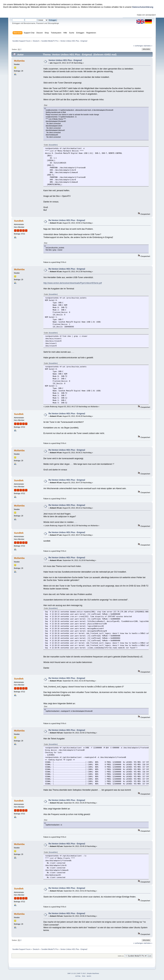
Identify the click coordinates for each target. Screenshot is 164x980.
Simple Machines (93, 973)
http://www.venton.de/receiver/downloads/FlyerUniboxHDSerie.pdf (73, 283)
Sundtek (19, 221)
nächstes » (148, 46)
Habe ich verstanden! (146, 15)
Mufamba (19, 61)
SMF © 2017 (82, 973)
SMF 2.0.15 (72, 973)
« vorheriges (138, 46)
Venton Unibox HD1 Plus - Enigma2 (65, 60)
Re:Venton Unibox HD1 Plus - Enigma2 (67, 220)
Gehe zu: (121, 956)
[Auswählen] (53, 145)
